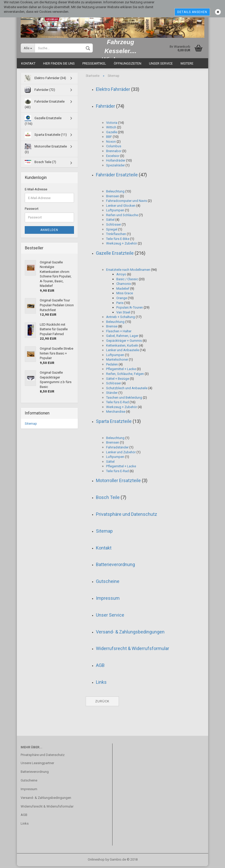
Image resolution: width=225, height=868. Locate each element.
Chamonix (124, 285)
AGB (100, 667)
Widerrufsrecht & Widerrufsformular (133, 650)
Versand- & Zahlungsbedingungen (130, 634)
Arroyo (121, 276)
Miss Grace (125, 295)
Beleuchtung (115, 193)
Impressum (108, 600)
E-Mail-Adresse (36, 191)
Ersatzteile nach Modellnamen (128, 271)
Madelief (123, 290)
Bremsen (113, 198)
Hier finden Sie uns (59, 65)
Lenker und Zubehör (121, 454)
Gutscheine (108, 583)
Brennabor (114, 153)
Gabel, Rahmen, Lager (122, 338)
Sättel (110, 221)
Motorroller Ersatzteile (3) (46, 150)
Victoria (112, 124)
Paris (120, 305)
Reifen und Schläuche (122, 217)
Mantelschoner (117, 361)
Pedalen (112, 366)
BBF (109, 138)
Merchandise (116, 414)
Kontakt (28, 65)
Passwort (32, 210)
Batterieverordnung (115, 566)
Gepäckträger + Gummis (124, 342)
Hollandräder (116, 162)
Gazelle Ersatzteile (115, 255)
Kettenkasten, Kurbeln (122, 347)
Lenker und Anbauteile (123, 352)
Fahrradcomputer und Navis (127, 203)
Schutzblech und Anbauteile (127, 390)
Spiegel (112, 231)
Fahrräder (105, 108)
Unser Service (161, 65)
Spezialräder (115, 167)
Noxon (111, 143)
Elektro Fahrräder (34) (45, 80)
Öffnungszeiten (128, 65)
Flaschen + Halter (119, 333)
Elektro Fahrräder (113, 91)
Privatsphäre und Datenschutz (127, 516)
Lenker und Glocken (121, 207)
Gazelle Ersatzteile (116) (43, 122)
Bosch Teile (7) (40, 164)
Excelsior (113, 158)
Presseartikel (94, 65)
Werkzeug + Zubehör (122, 245)
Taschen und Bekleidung (124, 399)
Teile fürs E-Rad (117, 404)
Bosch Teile (108, 499)
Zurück (102, 703)
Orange (122, 300)
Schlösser (114, 226)
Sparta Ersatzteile (114, 423)
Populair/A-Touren (130, 309)
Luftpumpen (115, 212)
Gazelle (112, 134)
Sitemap (104, 533)
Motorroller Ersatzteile (118, 482)
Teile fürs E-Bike (118, 241)
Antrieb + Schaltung (121, 319)
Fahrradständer (117, 449)
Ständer (112, 394)
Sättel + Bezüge (118, 380)
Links (101, 684)
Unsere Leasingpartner (37, 765)
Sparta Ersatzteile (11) (46, 137)
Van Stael (123, 314)
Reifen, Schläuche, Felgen (125, 376)
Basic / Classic (127, 281)
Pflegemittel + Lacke (121, 371)
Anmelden (49, 232)
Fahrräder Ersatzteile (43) (45, 106)
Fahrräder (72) (40, 92)
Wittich (111, 129)
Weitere (187, 65)
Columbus (114, 148)
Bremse (112, 328)
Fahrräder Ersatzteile (117, 176)
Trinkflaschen (116, 236)
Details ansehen (192, 12)
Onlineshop (96, 861)
